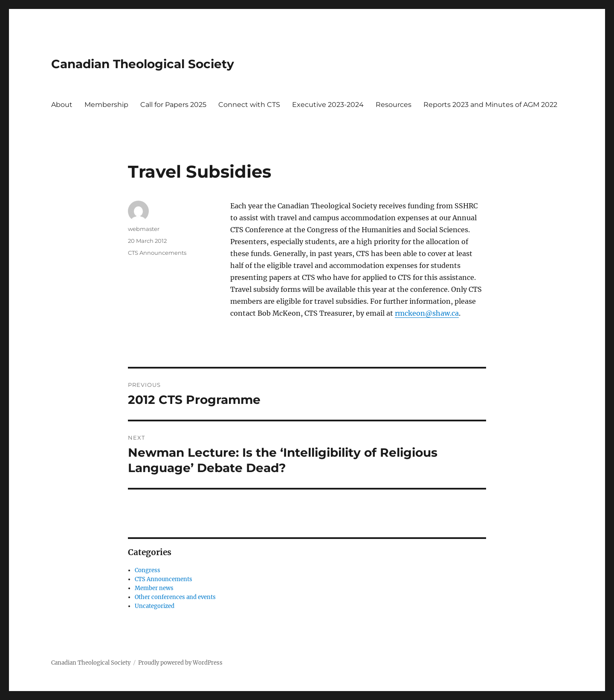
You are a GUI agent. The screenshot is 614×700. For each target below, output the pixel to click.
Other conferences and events (175, 597)
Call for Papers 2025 (173, 105)
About (62, 105)
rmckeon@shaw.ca (427, 313)
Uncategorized (155, 606)
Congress (148, 570)
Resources (394, 105)
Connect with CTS (249, 105)
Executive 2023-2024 (328, 105)
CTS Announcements (157, 253)
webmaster (144, 229)
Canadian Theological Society (143, 64)
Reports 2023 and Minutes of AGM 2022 (490, 105)
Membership (106, 105)
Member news (154, 588)
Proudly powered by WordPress (180, 663)
